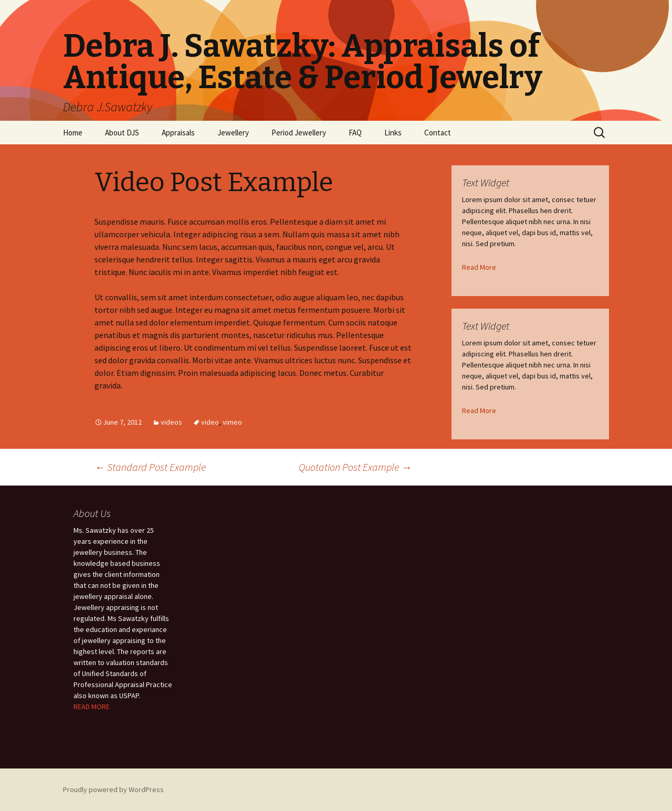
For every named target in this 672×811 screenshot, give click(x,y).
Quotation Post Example (355, 467)
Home (73, 133)
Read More (479, 267)
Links (393, 133)
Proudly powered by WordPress (113, 789)
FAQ (355, 133)
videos (171, 422)
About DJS (122, 133)
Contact (438, 133)
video (210, 422)
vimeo (232, 422)
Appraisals (178, 133)
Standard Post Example (150, 467)
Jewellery (233, 133)
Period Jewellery (299, 133)
